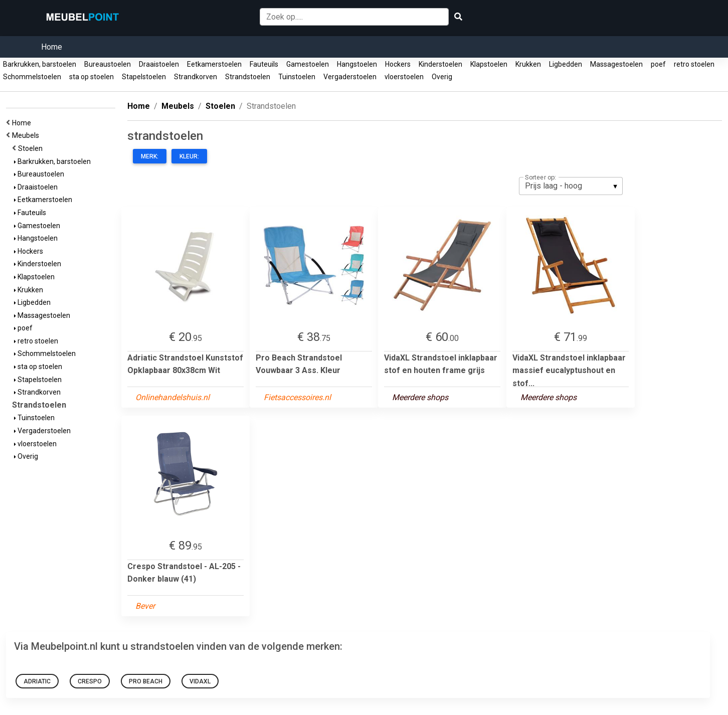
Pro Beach (146, 681)
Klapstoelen (489, 64)
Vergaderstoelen (350, 77)
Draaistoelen (159, 64)
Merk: (150, 156)
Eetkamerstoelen (214, 64)
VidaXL (200, 681)
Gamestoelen (308, 64)
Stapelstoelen (144, 77)
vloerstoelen (404, 77)
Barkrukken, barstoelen (40, 64)
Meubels (27, 135)
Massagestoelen (616, 64)
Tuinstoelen (297, 77)
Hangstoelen (357, 64)
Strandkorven (196, 77)
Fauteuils (264, 64)
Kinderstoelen (440, 64)
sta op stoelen (92, 77)
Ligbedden (566, 64)
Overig (442, 77)
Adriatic (37, 681)
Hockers (398, 64)
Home (52, 47)
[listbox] (571, 186)
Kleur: (189, 156)
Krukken (528, 64)
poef (658, 64)
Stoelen (32, 148)
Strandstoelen (248, 77)
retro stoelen (694, 64)
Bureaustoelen (108, 64)
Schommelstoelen (32, 77)
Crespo (90, 681)
